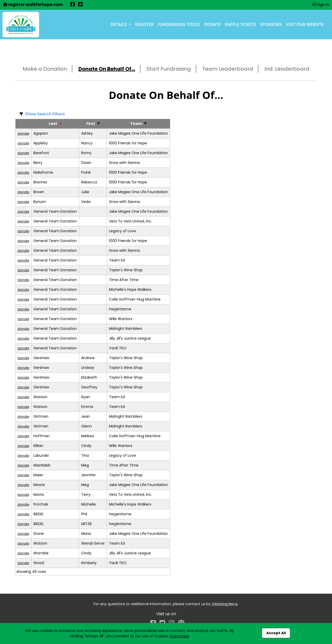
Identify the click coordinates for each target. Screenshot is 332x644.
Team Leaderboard (228, 69)
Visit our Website (305, 24)
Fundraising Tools (179, 24)
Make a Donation (45, 69)
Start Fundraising (169, 69)
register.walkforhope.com (33, 4)
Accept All (276, 633)
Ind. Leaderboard (287, 69)
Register (144, 24)
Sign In (320, 4)
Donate (212, 24)
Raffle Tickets (240, 24)
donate (23, 133)
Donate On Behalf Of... (107, 69)
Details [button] (119, 24)
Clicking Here (225, 604)
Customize (179, 636)
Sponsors (271, 24)
